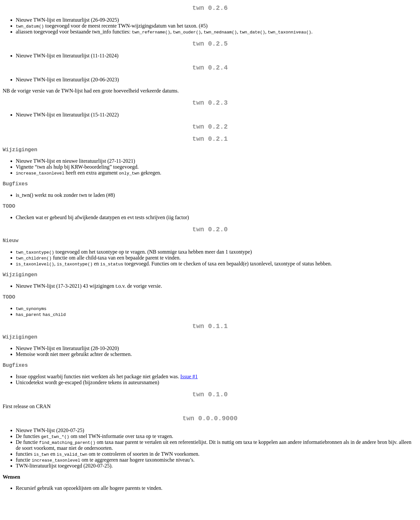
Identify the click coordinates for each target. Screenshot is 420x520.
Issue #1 (189, 397)
